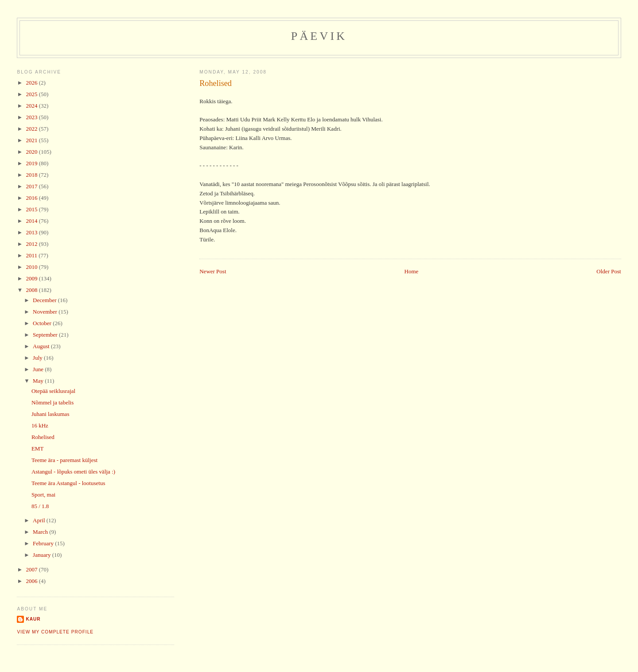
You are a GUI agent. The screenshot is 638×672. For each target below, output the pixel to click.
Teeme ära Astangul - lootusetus (68, 483)
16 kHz (40, 425)
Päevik (319, 36)
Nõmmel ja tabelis (53, 402)
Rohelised (216, 83)
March (41, 532)
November (46, 312)
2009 (32, 278)
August (42, 346)
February (44, 543)
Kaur (33, 619)
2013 (32, 232)
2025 (32, 94)
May (39, 381)
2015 (32, 209)
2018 (32, 175)
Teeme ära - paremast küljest (64, 460)
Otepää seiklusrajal (53, 391)
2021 (32, 140)
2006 (32, 581)
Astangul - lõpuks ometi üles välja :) (73, 472)
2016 (32, 198)
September (46, 335)
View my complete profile (55, 632)
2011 (32, 255)
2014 (32, 221)
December (45, 300)
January (43, 555)
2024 (32, 106)
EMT (37, 449)
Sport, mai (43, 495)
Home (412, 271)
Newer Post (213, 271)
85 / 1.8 (40, 506)
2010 (32, 267)
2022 (32, 129)
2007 (32, 569)
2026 (32, 83)
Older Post (609, 271)
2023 (32, 117)
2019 (32, 163)
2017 (32, 186)
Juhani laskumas (51, 414)
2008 (32, 290)
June (39, 369)
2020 (32, 152)
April (40, 520)
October (43, 323)
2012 (32, 244)
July (38, 358)
